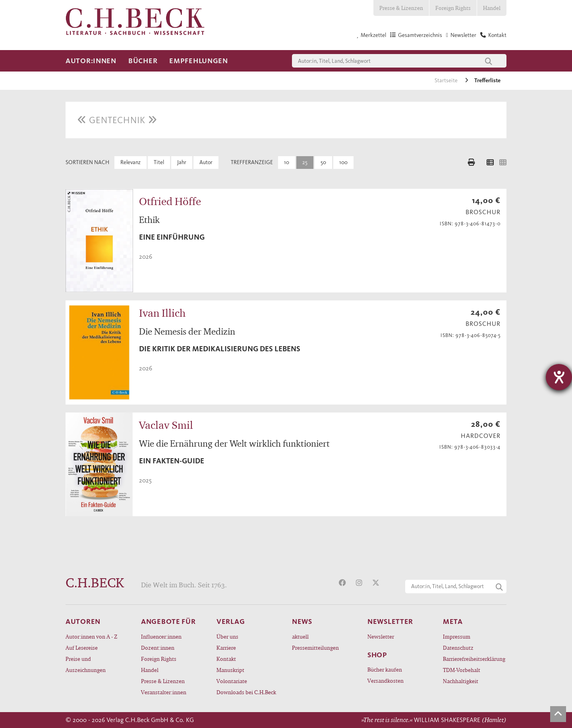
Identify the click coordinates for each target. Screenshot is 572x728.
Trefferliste (487, 80)
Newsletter (381, 636)
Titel (159, 162)
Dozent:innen (158, 648)
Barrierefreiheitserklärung (474, 659)
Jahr (182, 162)
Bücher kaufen (385, 669)
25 (305, 162)
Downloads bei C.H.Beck (246, 692)
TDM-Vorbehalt (462, 670)
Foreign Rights (453, 8)
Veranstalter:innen (164, 692)
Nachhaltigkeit (461, 681)
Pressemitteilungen (315, 648)
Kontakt (226, 659)
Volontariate (232, 681)
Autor (206, 162)
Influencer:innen (161, 636)
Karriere (226, 648)
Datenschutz (458, 648)
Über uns (227, 636)
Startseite (447, 80)
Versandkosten (386, 681)
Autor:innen (91, 61)
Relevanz (130, 162)
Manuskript (230, 670)
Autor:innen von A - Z (91, 636)
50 (323, 162)
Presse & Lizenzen (401, 8)
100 (343, 162)
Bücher (143, 61)
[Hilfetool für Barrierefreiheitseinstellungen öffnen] (559, 377)
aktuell (300, 636)
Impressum (457, 636)
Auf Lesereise (82, 648)
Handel (492, 8)
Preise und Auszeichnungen (86, 664)
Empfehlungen (199, 61)
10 (287, 162)
